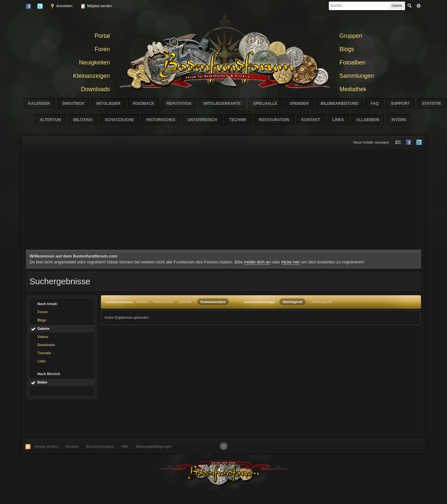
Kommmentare (213, 302)
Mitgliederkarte (222, 104)
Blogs (347, 49)
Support (400, 104)
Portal (102, 36)
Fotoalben (353, 63)
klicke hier (291, 262)
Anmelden (61, 6)
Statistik (432, 104)
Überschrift (163, 302)
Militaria (83, 120)
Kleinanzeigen (91, 76)
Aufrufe (185, 302)
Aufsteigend (322, 302)
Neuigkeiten (94, 63)
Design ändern (47, 446)
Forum (43, 312)
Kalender (39, 104)
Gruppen (351, 36)
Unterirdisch (202, 120)
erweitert (419, 6)
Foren (102, 49)
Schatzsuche (119, 120)
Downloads (95, 89)
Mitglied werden (96, 6)
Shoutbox (73, 104)
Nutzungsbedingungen (154, 446)
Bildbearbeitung (340, 104)
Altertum (50, 120)
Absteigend (292, 302)
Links (338, 120)
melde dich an (257, 262)
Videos (43, 337)
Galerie (43, 329)
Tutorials (44, 353)
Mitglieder (108, 104)
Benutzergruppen (100, 446)
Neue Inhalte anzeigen (371, 142)
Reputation (179, 104)
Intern (399, 120)
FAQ (375, 104)
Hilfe (125, 446)
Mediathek (353, 89)
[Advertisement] (224, 201)
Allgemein (368, 120)
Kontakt (311, 120)
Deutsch (72, 446)
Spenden (299, 104)
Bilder (42, 382)
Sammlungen (357, 76)
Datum (142, 302)
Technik (238, 120)
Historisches (161, 120)
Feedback (143, 104)
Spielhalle (265, 104)
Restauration (274, 120)
